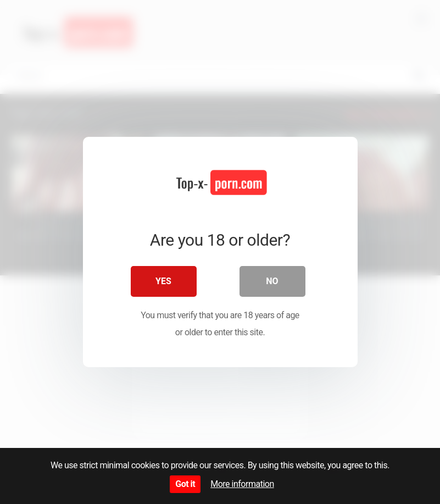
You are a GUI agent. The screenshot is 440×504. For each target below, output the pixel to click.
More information (242, 484)
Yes (163, 281)
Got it (185, 484)
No (272, 281)
